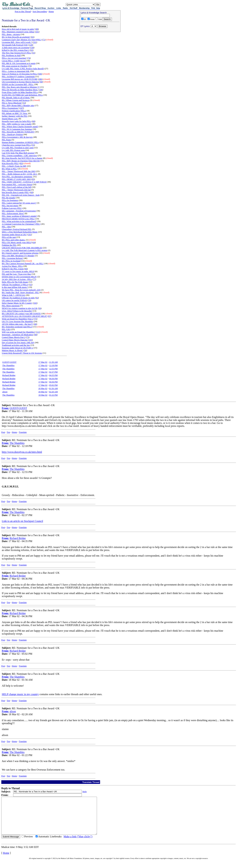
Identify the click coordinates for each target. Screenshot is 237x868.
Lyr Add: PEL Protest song (13, 150)
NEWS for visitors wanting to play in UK (20, 308)
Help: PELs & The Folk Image (15, 282)
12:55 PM (53, 369)
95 (33, 179)
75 (35, 319)
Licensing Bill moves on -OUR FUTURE (20, 79)
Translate (23, 432)
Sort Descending (40, 11)
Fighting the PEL (9, 245)
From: (5, 408)
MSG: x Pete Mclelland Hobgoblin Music (20, 232)
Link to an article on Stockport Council (22, 521)
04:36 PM (53, 379)
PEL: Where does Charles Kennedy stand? (20, 127)
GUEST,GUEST (9, 362)
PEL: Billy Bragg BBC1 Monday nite (18, 105)
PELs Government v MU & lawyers (17, 137)
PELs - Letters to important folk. (16, 71)
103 (30, 340)
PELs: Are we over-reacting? (14, 58)
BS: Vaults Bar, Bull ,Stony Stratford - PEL (20, 292)
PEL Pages (6, 140)
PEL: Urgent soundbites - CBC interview (19, 155)
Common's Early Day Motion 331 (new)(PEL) (22, 40)
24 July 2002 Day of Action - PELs (17, 279)
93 (32, 50)
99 (36, 335)
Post (3, 432)
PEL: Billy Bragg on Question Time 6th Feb (21, 161)
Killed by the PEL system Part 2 (16, 50)
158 (32, 47)
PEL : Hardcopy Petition (12, 134)
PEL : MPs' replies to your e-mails (17, 124)
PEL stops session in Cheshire (15, 66)
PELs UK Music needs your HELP (17, 242)
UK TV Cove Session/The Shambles (17, 321)
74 (29, 58)
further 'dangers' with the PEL (15, 116)
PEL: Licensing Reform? (13, 258)
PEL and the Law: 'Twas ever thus (16, 274)
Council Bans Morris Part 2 (14, 337)
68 (41, 82)
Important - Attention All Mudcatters (18, 335)
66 (26, 269)
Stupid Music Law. (10, 119)
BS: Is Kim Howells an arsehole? (16, 37)
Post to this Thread (23, 11)
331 (35, 42)
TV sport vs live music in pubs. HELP (18, 271)
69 (32, 192)
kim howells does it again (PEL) (16, 192)
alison (5, 392)
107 (22, 108)
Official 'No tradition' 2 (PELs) (15, 285)
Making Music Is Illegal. (12, 350)
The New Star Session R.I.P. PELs (16, 53)
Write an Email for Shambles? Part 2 (18, 319)
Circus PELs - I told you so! (14, 61)
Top (8, 432)
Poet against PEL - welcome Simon (17, 184)
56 (40, 308)
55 (33, 53)
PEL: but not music (10, 206)
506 (40, 74)
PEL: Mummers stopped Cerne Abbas (18, 32)
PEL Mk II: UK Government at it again (19, 63)
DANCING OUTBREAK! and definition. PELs (22, 95)
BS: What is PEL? (10, 169)
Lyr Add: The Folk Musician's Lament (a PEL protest (25, 250)
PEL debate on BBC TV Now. (15, 113)
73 (28, 337)
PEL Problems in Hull (11, 55)
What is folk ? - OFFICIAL (13, 295)
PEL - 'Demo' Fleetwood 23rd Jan (16, 190)
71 (44, 40)
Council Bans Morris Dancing (15, 340)
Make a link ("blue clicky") (78, 844)
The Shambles (8, 365)
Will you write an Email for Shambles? (19, 332)
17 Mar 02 (43, 362)
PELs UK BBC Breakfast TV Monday (18, 256)
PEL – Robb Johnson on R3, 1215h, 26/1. (20, 174)
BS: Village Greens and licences (16, 100)
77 (34, 279)
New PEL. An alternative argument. (17, 177)
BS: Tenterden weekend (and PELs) (17, 327)
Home (51, 11)
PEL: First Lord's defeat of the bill (17, 187)
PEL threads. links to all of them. (16, 98)
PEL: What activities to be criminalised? (19, 221)
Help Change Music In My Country (17, 303)
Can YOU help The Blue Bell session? (18, 153)
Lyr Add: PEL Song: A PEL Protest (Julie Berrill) (23, 69)
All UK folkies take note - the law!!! (17, 324)
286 (40, 79)
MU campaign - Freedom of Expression (19, 211)
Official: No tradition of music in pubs (18, 298)
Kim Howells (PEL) (10, 163)
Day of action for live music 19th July (18, 342)
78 (30, 66)
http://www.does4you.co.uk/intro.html (22, 452)
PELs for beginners (10, 200)
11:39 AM (53, 362)
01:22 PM (53, 395)
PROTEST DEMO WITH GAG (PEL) (18, 219)
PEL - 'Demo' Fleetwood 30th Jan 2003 (19, 171)
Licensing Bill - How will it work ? (17, 42)
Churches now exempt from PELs (16, 145)
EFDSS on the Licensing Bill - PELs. (18, 84)
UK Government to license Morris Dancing (20, 82)
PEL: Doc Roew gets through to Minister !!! (21, 87)
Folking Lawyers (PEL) (12, 208)
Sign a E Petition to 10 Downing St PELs (20, 74)
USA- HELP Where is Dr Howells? (17, 311)
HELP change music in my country (20, 694)
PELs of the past (9, 237)
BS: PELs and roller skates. (14, 240)
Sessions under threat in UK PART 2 (17, 348)
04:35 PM (53, 375)
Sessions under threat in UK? (14, 234)
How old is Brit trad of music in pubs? (18, 29)
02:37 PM (53, 372)
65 (33, 37)
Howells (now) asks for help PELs (17, 121)
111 (38, 332)
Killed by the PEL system (13, 269)
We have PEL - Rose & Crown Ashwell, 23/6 (21, 290)
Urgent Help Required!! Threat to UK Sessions (22, 353)
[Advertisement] (100, 54)
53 (24, 103)
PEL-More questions (11, 306)
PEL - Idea (6, 227)
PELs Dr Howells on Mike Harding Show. (20, 90)
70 (29, 300)
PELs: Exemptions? (10, 108)
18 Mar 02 (43, 388)
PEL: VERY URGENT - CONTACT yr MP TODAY (24, 182)
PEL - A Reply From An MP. (14, 166)
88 (37, 29)
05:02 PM (53, 385)
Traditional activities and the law (16, 345)
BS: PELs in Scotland (11, 261)
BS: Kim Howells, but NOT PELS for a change (22, 158)
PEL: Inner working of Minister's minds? (19, 216)
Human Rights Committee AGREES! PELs (20, 142)
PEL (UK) (6, 329)
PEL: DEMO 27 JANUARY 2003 (16, 179)
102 (35, 303)
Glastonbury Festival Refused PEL (17, 229)
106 (41, 90)
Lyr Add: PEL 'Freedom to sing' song (18, 148)
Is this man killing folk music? (15, 287)
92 (37, 298)
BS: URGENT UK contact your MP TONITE (21, 314)
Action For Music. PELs (12, 266)
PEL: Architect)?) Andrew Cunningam (18, 76)
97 (49, 316)
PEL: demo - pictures (11, 34)
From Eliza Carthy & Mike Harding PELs (20, 92)
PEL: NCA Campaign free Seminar (17, 129)
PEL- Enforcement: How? (13, 213)
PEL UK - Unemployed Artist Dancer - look (21, 195)
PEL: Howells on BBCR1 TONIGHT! (18, 132)
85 (21, 163)
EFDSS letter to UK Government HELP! (19, 277)
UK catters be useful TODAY (14, 300)
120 (31, 45)
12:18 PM (53, 365)
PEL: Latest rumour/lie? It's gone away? (19, 203)
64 (34, 242)
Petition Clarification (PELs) (14, 111)
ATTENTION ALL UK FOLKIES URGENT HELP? (25, 316)
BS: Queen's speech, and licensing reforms (20, 253)
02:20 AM (53, 392)
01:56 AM (53, 388)
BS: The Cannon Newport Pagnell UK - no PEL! (23, 263)
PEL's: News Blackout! (12, 103)
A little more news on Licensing (15, 47)
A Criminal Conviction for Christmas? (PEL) (21, 224)
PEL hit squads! (9, 198)
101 (37, 32)
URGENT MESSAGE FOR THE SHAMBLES (22, 248)
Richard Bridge (9, 375)
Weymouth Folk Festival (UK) (15, 45)
